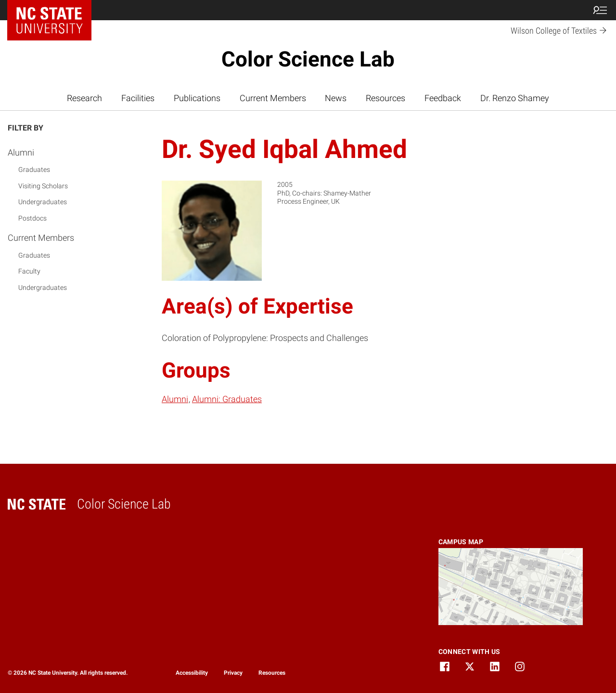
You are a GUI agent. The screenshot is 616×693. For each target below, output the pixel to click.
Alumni (21, 152)
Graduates (34, 170)
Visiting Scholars (43, 186)
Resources (385, 98)
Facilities (138, 98)
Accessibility (192, 673)
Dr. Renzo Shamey (515, 98)
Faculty (29, 271)
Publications (197, 98)
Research (84, 98)
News (336, 98)
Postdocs (32, 218)
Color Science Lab (308, 59)
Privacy (233, 673)
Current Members (273, 98)
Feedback (443, 98)
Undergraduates (43, 202)
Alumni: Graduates (227, 399)
